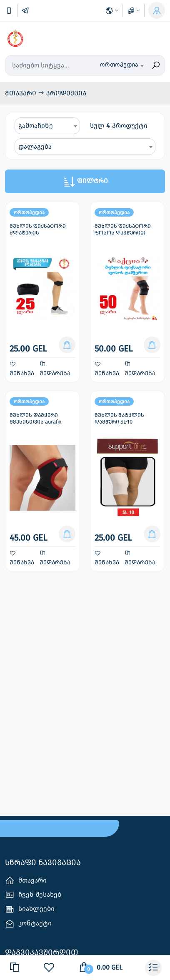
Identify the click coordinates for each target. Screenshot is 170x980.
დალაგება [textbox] (35, 146)
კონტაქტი (28, 924)
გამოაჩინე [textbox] (36, 126)
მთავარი (21, 93)
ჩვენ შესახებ (33, 895)
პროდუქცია (66, 93)
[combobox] (122, 65)
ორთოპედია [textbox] (119, 65)
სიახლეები (30, 909)
